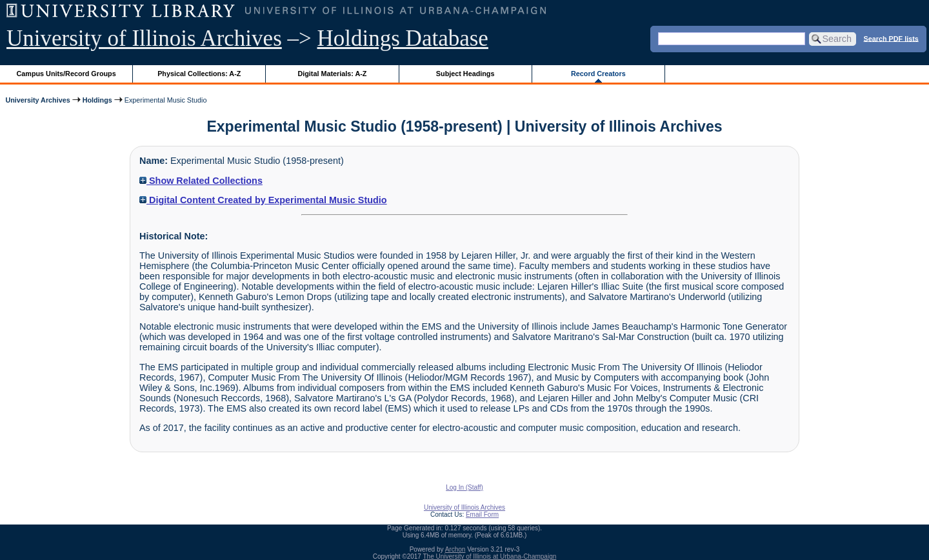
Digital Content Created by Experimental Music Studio (263, 200)
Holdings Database (403, 38)
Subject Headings (465, 74)
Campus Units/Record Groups (66, 74)
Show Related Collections (201, 181)
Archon (455, 549)
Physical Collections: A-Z (199, 74)
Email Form (482, 515)
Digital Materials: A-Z (332, 74)
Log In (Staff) (464, 487)
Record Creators (598, 74)
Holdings (97, 100)
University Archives (37, 100)
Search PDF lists (891, 38)
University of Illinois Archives (144, 38)
